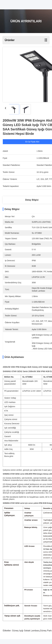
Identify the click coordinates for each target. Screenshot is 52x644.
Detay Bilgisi (32, 200)
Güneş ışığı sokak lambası (26, 635)
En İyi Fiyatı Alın (33, 142)
